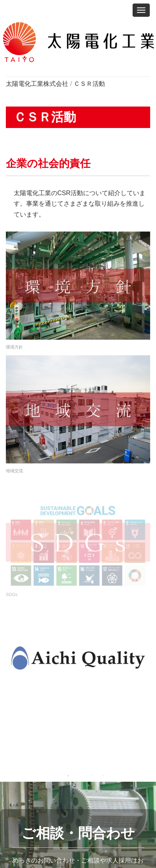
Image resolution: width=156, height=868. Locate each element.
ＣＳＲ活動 (89, 84)
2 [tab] (80, 776)
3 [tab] (92, 776)
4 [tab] (103, 776)
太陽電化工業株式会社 (37, 84)
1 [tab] (68, 776)
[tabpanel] (78, 658)
